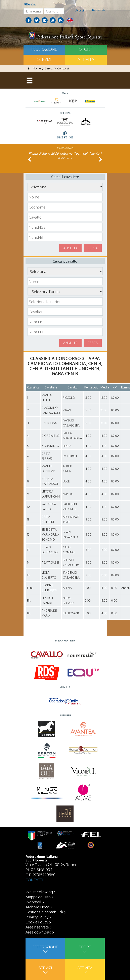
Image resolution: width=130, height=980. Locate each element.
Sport (86, 49)
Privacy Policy (37, 917)
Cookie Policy (37, 922)
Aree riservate (37, 927)
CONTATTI (34, 880)
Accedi (80, 10)
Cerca (93, 248)
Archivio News (38, 907)
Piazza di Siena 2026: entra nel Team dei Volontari (65, 153)
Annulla (70, 248)
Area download (38, 932)
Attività (86, 59)
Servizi (44, 59)
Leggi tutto (65, 158)
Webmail (33, 902)
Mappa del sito (38, 897)
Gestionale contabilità (44, 912)
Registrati (98, 10)
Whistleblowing (39, 892)
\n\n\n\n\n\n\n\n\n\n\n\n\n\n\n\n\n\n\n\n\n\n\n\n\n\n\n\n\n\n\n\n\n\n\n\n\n (65, 291)
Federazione (44, 49)
